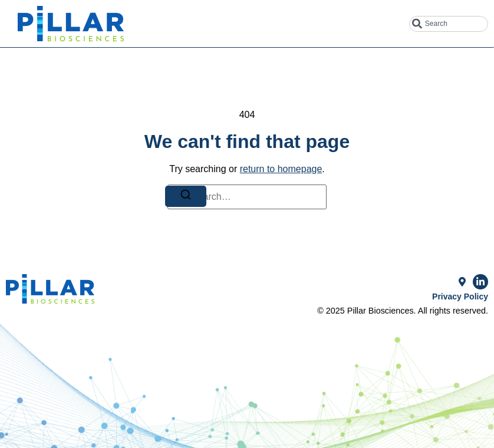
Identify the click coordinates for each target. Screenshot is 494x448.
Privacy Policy (460, 297)
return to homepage (281, 169)
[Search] (186, 196)
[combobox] (449, 24)
